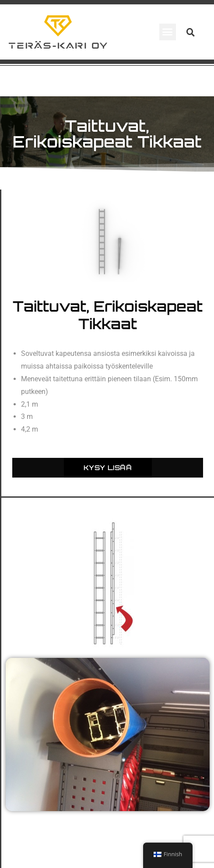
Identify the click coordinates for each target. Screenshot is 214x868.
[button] (168, 32)
